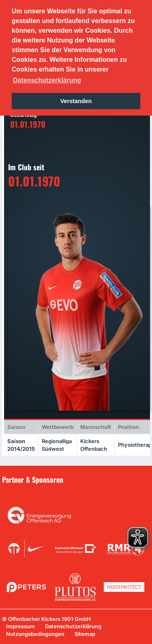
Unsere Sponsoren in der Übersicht (52, 491)
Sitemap (85, 634)
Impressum (20, 626)
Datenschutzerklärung (73, 626)
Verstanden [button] (76, 101)
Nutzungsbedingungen (35, 634)
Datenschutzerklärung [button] (47, 80)
